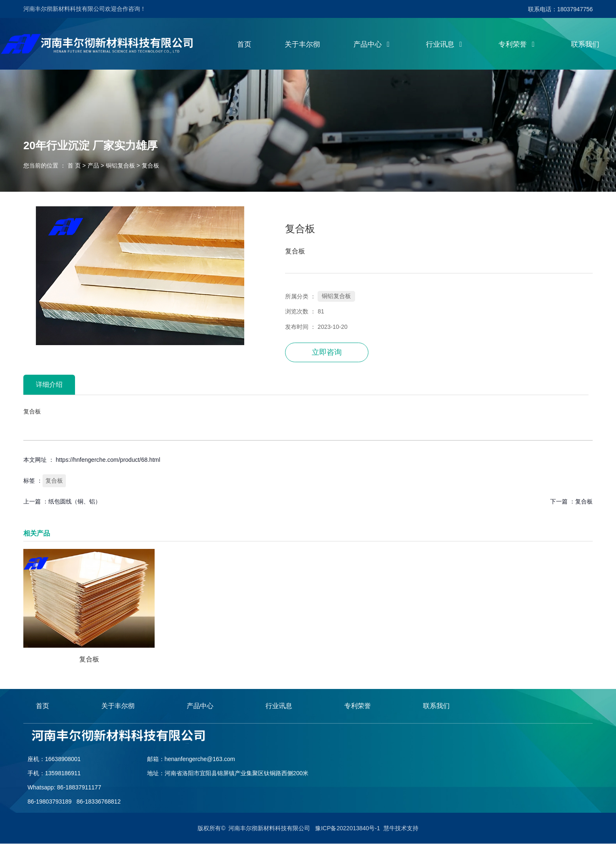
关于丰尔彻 (302, 45)
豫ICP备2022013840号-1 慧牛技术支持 (367, 829)
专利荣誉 (518, 45)
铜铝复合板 (120, 166)
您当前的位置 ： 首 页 (53, 166)
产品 (93, 166)
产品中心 (373, 45)
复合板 (54, 481)
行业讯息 (446, 45)
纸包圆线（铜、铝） (75, 502)
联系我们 (585, 45)
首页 (244, 45)
